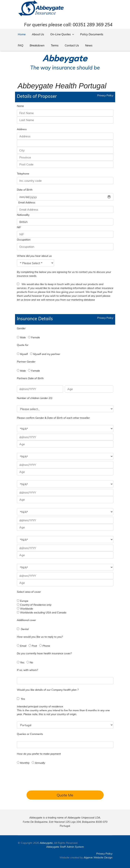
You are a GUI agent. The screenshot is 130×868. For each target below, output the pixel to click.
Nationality (23, 215)
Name (20, 106)
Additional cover (26, 620)
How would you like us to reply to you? (40, 637)
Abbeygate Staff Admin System (65, 847)
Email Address (27, 202)
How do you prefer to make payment (39, 754)
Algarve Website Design (98, 857)
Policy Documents (92, 34)
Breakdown (37, 45)
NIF (19, 227)
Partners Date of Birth (30, 378)
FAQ (21, 45)
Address (22, 129)
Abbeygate (46, 843)
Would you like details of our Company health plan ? (48, 690)
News (89, 45)
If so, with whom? (27, 670)
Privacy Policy (105, 95)
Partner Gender (26, 362)
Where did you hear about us (34, 256)
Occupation (24, 240)
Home (22, 34)
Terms (55, 45)
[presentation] (65, 781)
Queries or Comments (30, 734)
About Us (38, 34)
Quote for (23, 345)
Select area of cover (29, 592)
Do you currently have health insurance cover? (44, 653)
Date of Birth (25, 190)
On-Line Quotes (60, 34)
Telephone (23, 174)
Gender (21, 328)
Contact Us (72, 45)
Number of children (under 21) (35, 398)
